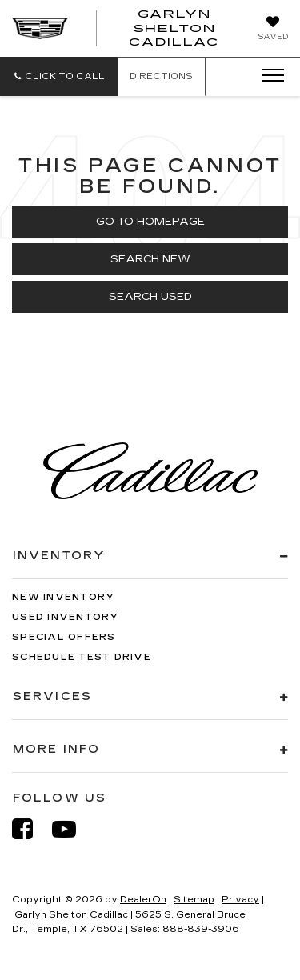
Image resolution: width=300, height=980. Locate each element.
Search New (150, 259)
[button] (59, 76)
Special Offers (64, 637)
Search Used (150, 297)
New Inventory (63, 597)
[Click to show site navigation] (268, 76)
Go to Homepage (150, 222)
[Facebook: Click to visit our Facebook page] (30, 829)
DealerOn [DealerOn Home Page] (143, 900)
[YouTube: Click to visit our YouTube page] (72, 829)
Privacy (240, 900)
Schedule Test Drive (82, 657)
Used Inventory (66, 617)
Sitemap (194, 900)
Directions (161, 76)
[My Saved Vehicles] (273, 30)
